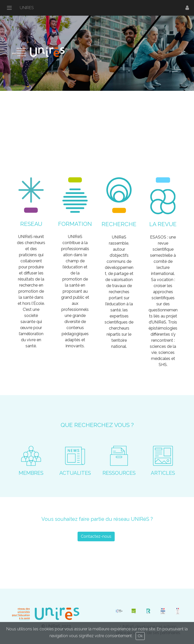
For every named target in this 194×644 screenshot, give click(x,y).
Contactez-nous (96, 536)
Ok (140, 636)
